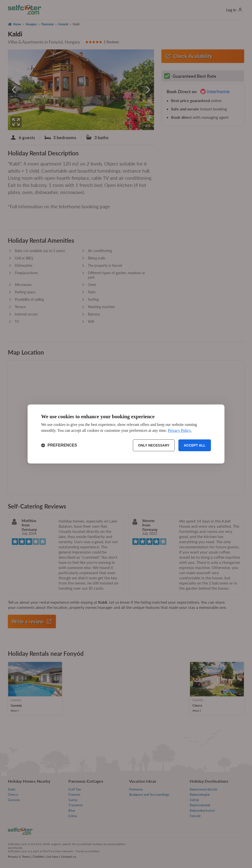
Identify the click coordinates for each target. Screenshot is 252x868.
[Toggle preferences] (59, 445)
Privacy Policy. (180, 430)
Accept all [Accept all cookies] (195, 445)
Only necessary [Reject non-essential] (154, 445)
